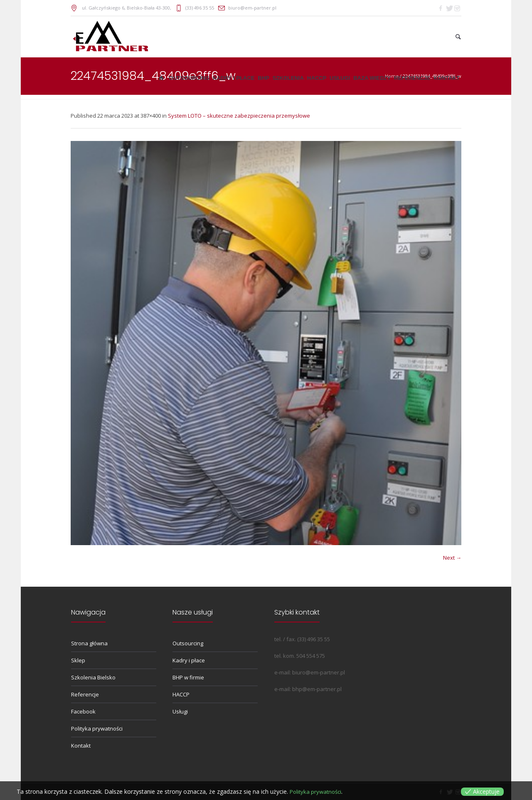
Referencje (85, 694)
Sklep (78, 660)
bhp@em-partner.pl (317, 689)
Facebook (83, 711)
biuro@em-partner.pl (252, 8)
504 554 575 (311, 656)
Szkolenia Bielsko (93, 677)
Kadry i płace (189, 660)
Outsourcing (188, 643)
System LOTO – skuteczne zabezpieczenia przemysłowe (239, 116)
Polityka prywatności (97, 728)
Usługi (180, 711)
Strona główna (89, 643)
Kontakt (81, 746)
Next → (452, 558)
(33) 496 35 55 (200, 8)
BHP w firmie (188, 677)
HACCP (181, 694)
